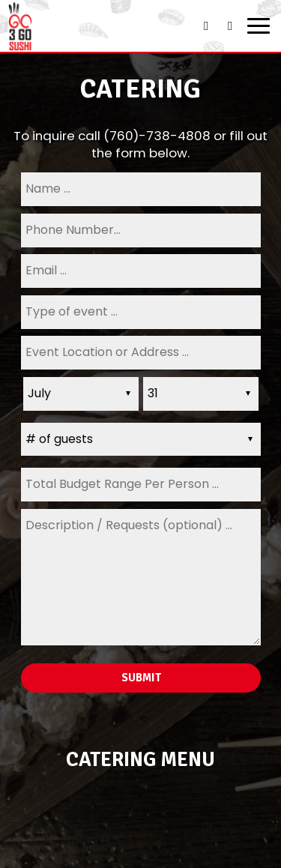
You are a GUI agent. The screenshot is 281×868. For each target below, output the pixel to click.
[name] (141, 189)
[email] (141, 271)
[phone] (141, 230)
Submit (140, 678)
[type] (141, 312)
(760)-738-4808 (157, 136)
